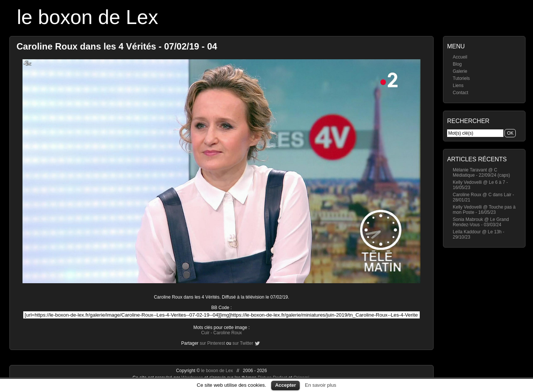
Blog (457, 64)
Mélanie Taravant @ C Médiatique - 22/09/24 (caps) (481, 173)
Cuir (205, 333)
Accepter (285, 385)
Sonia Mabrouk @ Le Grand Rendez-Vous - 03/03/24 (481, 222)
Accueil (460, 57)
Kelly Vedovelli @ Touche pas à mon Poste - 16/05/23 (484, 210)
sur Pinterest (212, 343)
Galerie (460, 71)
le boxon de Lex (88, 17)
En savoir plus (321, 385)
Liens (458, 86)
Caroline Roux (228, 333)
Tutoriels (461, 78)
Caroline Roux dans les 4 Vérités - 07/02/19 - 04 (117, 46)
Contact (460, 93)
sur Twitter (243, 343)
